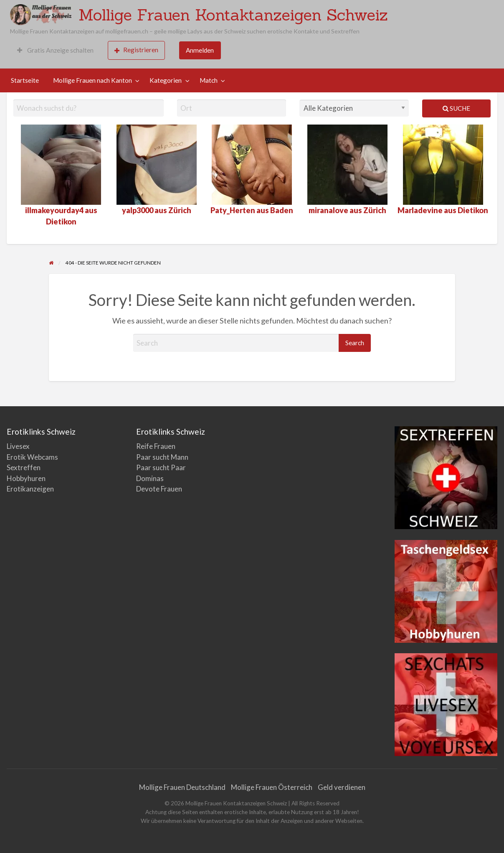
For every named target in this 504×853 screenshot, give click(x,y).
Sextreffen (24, 467)
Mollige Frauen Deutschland (182, 787)
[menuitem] (55, 50)
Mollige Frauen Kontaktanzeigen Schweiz (233, 15)
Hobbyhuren (26, 478)
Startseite (25, 80)
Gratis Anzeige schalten (55, 50)
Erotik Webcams (32, 457)
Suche (456, 108)
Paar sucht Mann (162, 457)
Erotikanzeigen (30, 489)
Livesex (18, 446)
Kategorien (166, 80)
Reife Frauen (156, 446)
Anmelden (200, 50)
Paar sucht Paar (161, 467)
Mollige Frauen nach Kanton (92, 80)
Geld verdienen (342, 787)
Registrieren (136, 50)
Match (209, 80)
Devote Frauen (159, 489)
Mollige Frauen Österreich (272, 787)
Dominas (150, 478)
